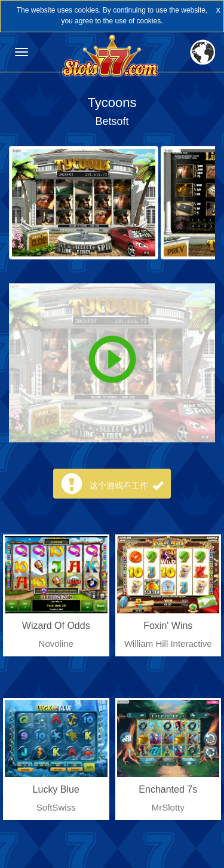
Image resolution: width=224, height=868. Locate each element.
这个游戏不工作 (127, 485)
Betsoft (112, 121)
